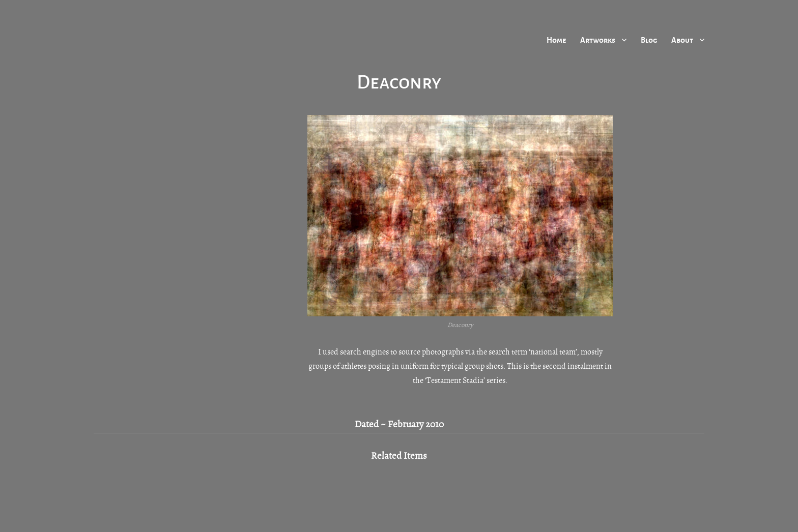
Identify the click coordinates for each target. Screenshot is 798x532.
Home (556, 40)
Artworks (598, 40)
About (682, 40)
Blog (649, 40)
